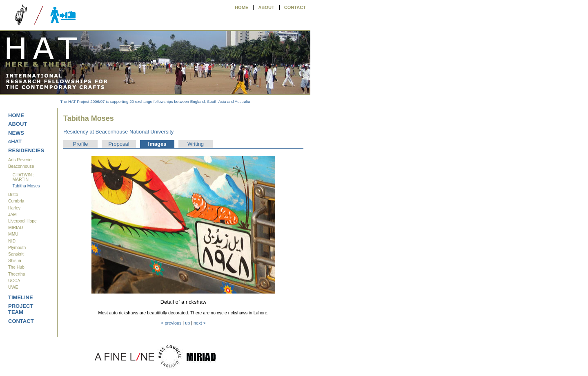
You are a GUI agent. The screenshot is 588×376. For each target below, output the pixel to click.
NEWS (16, 133)
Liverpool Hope (22, 221)
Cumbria (16, 201)
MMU (13, 234)
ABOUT (266, 7)
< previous (171, 323)
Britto (13, 195)
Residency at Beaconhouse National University (118, 132)
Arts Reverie (20, 160)
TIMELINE (21, 297)
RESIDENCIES (26, 150)
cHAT (15, 141)
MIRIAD (16, 228)
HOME (242, 7)
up (187, 323)
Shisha (15, 261)
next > (200, 323)
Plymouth (17, 248)
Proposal (119, 144)
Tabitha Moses (26, 186)
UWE (13, 287)
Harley (14, 208)
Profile (81, 144)
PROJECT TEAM (21, 309)
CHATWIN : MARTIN (23, 177)
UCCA (14, 281)
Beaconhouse (21, 166)
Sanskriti (16, 254)
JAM (12, 215)
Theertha (17, 274)
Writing (196, 144)
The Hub (16, 267)
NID (12, 241)
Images (157, 144)
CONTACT (295, 7)
